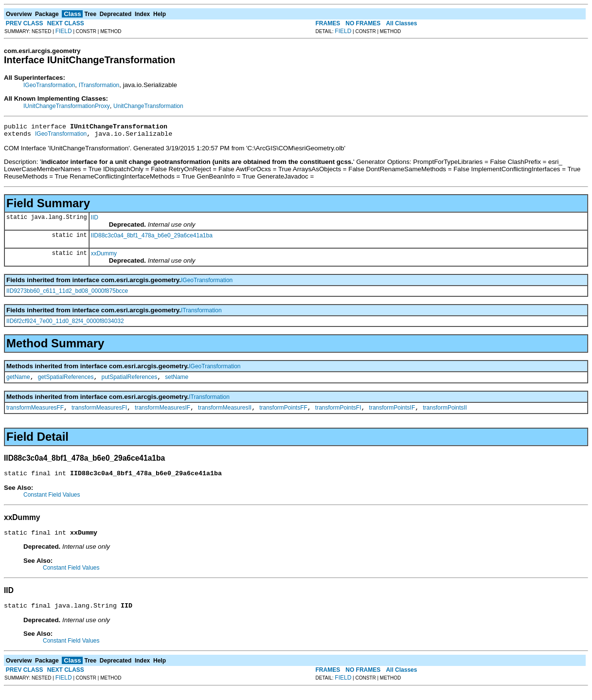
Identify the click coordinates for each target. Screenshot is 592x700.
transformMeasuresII (225, 413)
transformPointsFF (283, 413)
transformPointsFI (338, 413)
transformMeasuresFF (35, 413)
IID (95, 220)
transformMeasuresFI (99, 413)
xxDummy (104, 256)
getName (18, 381)
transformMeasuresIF (162, 413)
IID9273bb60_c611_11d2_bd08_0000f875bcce (67, 294)
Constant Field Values (52, 502)
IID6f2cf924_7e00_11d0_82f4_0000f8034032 (65, 324)
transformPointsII (445, 413)
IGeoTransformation (49, 85)
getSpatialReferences (66, 381)
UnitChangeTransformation (148, 106)
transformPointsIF (392, 413)
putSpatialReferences (129, 381)
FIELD (64, 31)
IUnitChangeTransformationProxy (67, 106)
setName (177, 381)
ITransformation (99, 85)
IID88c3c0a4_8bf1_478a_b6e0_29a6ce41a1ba (152, 238)
